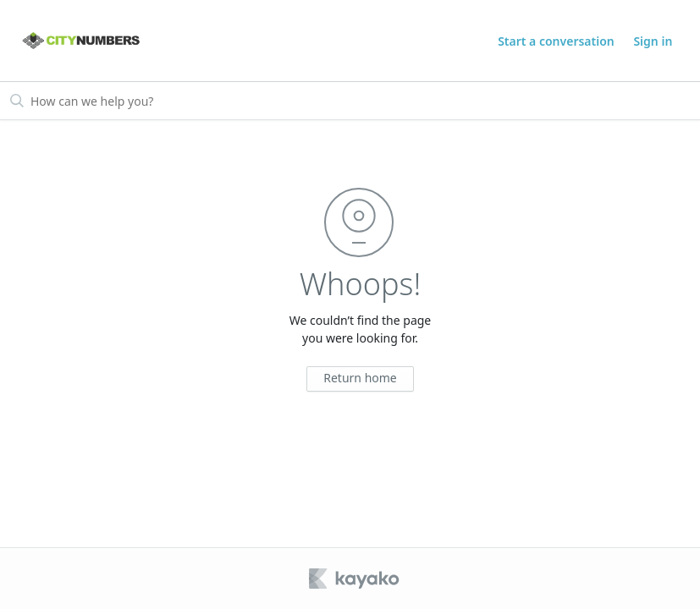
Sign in (653, 41)
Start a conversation (556, 41)
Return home (360, 378)
